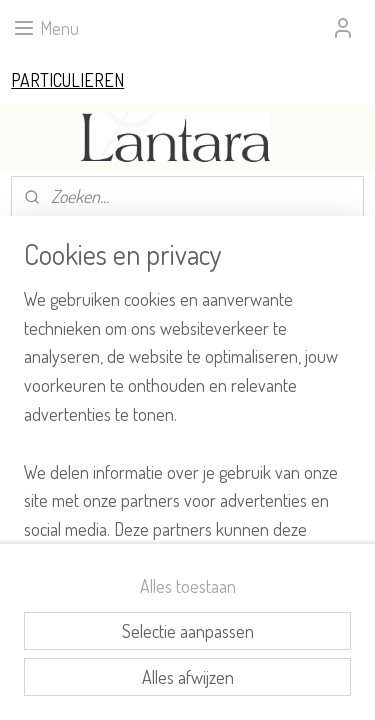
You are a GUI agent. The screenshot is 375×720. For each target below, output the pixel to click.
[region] (187, 414)
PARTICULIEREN (67, 80)
